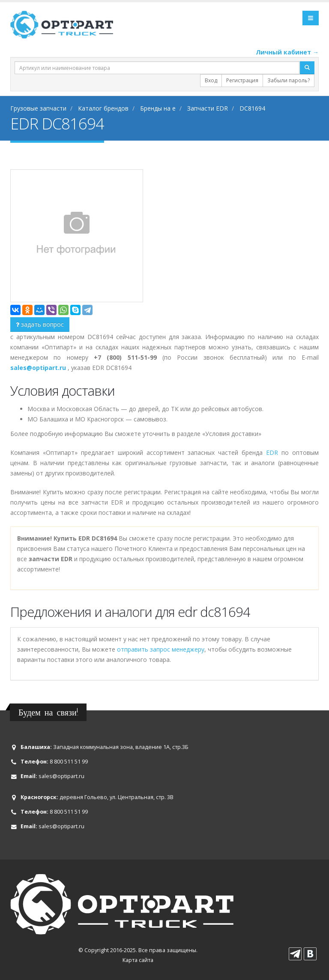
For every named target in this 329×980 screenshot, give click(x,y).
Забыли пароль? (289, 80)
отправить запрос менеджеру (161, 649)
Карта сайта (138, 960)
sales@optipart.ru (61, 776)
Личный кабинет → (287, 52)
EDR (272, 452)
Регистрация (242, 80)
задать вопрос (40, 324)
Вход (211, 80)
